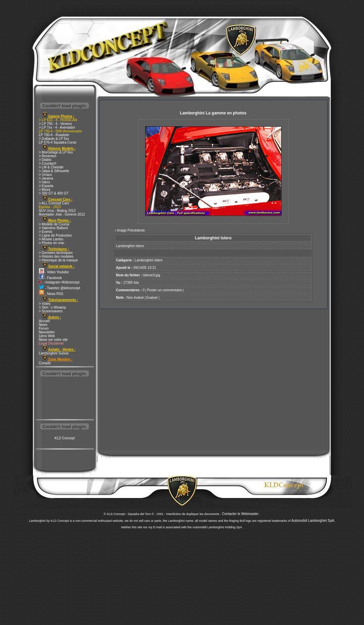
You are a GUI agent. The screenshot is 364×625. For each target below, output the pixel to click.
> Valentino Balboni (54, 228)
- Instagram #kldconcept (59, 282)
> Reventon (48, 156)
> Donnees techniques (56, 253)
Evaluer (152, 298)
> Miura (45, 190)
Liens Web (47, 336)
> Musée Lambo (51, 239)
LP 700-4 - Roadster (54, 135)
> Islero (45, 182)
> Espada (46, 186)
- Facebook (51, 278)
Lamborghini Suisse (54, 353)
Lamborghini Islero (149, 260)
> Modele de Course (54, 224)
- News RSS (51, 294)
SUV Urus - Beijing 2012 (57, 211)
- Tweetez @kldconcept (60, 288)
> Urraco (46, 175)
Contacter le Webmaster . (241, 514)
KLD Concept (65, 438)
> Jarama (46, 178)
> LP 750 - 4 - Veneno (55, 124)
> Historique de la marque (59, 260)
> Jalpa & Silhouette (54, 171)
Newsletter (47, 332)
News (43, 325)
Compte (45, 363)
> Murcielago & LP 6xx (56, 152)
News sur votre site (53, 340)
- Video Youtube (54, 272)
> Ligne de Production (56, 235)
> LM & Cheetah (51, 167)
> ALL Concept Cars (54, 203)
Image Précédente (131, 230)
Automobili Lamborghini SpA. (313, 521)
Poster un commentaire (164, 290)
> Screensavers (51, 311)
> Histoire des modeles (56, 256)
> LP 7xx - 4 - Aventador (57, 127)
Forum (44, 328)
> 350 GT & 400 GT (54, 193)
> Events (46, 232)
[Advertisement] (65, 399)
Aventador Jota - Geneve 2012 (62, 214)
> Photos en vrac (52, 243)
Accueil (44, 321)
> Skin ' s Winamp (53, 307)
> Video (45, 304)
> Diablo (45, 160)
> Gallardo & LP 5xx (54, 139)
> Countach (48, 163)
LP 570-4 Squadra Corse (58, 142)
